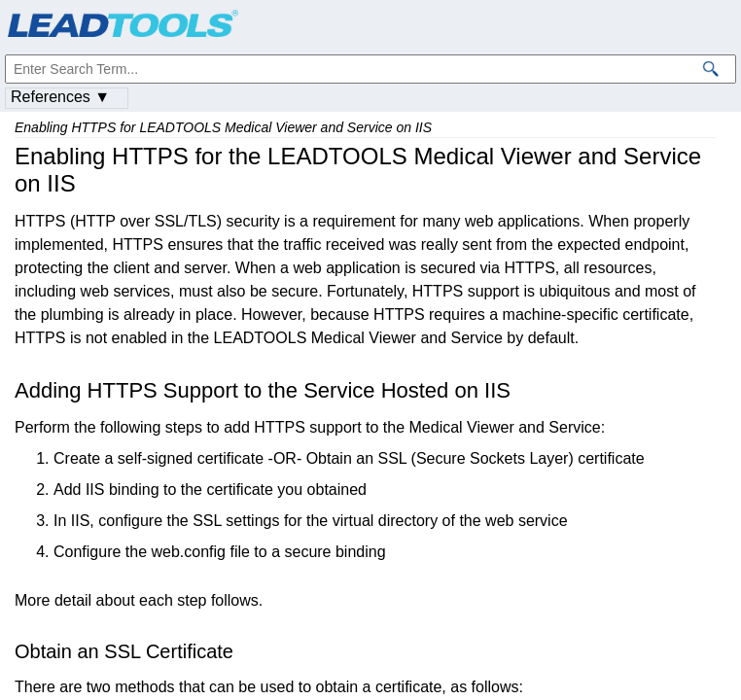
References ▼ (60, 97)
